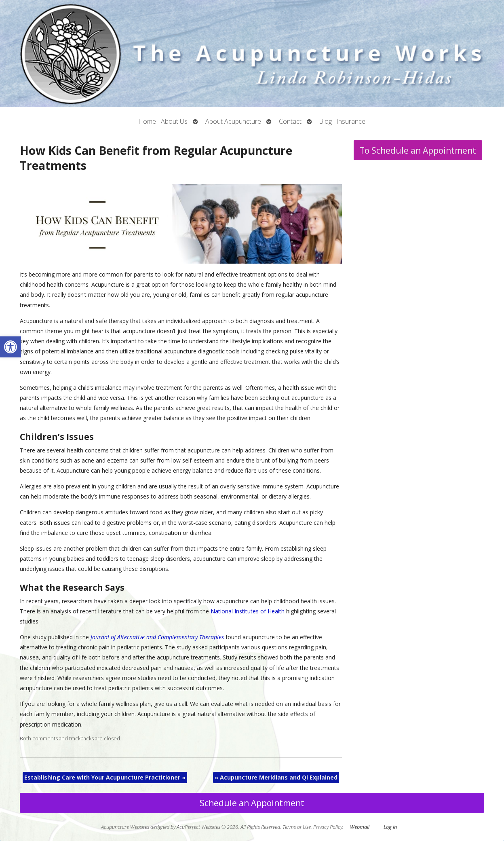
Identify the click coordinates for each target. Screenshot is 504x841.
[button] (11, 347)
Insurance (351, 121)
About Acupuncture (233, 121)
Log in (390, 827)
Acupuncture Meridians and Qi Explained (276, 777)
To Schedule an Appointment (418, 150)
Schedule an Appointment (252, 803)
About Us (174, 121)
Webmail (360, 827)
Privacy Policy (328, 827)
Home (147, 121)
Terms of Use (297, 827)
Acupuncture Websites (125, 827)
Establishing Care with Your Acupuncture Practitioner (105, 777)
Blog (326, 121)
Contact (290, 121)
